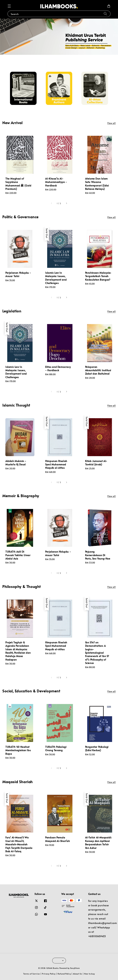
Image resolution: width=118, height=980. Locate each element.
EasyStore (75, 968)
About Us (78, 974)
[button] (9, 6)
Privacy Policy (49, 974)
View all (111, 123)
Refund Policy (64, 974)
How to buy (89, 974)
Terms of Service (31, 974)
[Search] (105, 14)
